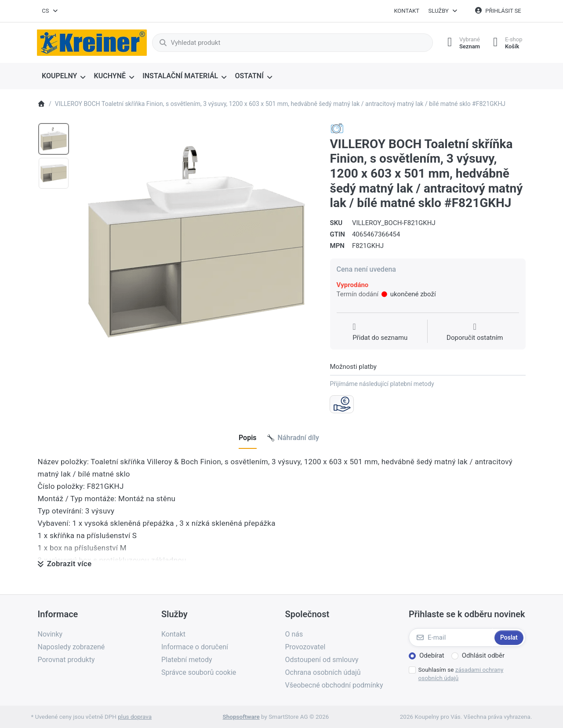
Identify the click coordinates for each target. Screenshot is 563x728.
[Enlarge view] (197, 242)
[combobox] (51, 11)
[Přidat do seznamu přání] (380, 332)
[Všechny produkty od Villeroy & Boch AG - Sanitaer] (337, 128)
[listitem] (197, 242)
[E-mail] (451, 637)
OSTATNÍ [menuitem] (249, 76)
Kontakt (407, 11)
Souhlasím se (461, 674)
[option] (54, 139)
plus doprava (135, 717)
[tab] (248, 438)
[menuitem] (64, 76)
